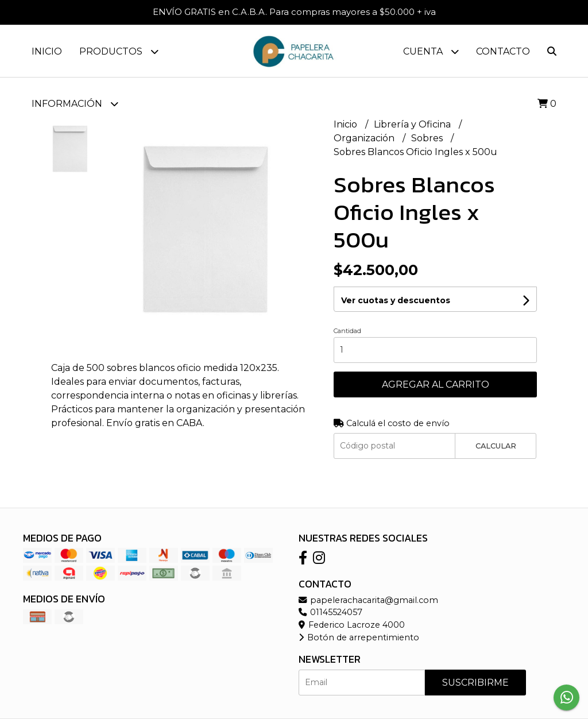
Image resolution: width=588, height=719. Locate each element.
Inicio (47, 51)
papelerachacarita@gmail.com (368, 600)
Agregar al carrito (436, 384)
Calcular (496, 446)
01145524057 (330, 612)
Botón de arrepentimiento (359, 637)
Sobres (428, 138)
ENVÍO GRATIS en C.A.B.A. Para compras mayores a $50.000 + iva (294, 12)
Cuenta (431, 51)
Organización (365, 138)
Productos (119, 51)
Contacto (503, 51)
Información (75, 104)
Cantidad (347, 331)
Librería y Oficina (413, 124)
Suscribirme (475, 683)
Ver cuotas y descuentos (396, 300)
